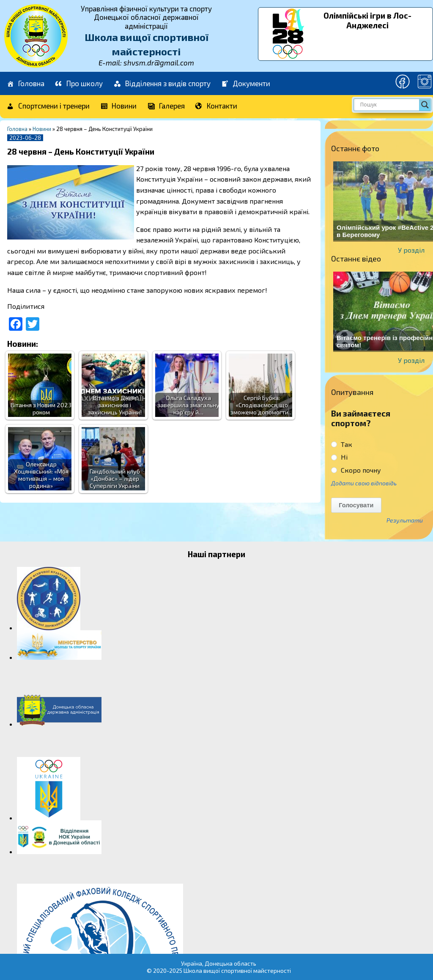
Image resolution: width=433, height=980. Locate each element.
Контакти (216, 106)
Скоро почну (356, 470)
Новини (118, 106)
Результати (405, 520)
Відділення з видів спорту (162, 84)
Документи (246, 84)
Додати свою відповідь (364, 483)
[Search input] (389, 105)
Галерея (166, 106)
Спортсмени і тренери (48, 106)
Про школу (79, 84)
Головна (25, 84)
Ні (339, 457)
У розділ (411, 250)
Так (342, 444)
